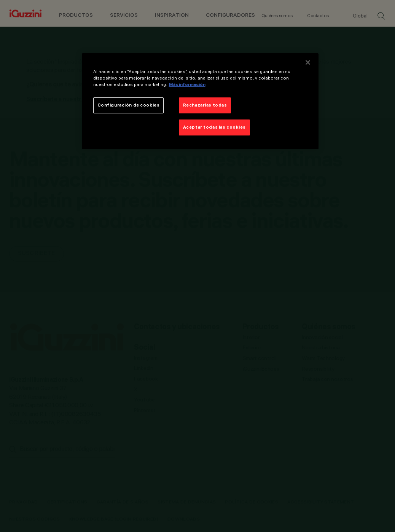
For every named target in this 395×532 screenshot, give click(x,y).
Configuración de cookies (129, 105)
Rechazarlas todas (205, 105)
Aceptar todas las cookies (214, 127)
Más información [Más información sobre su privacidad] (187, 84)
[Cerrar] (308, 62)
